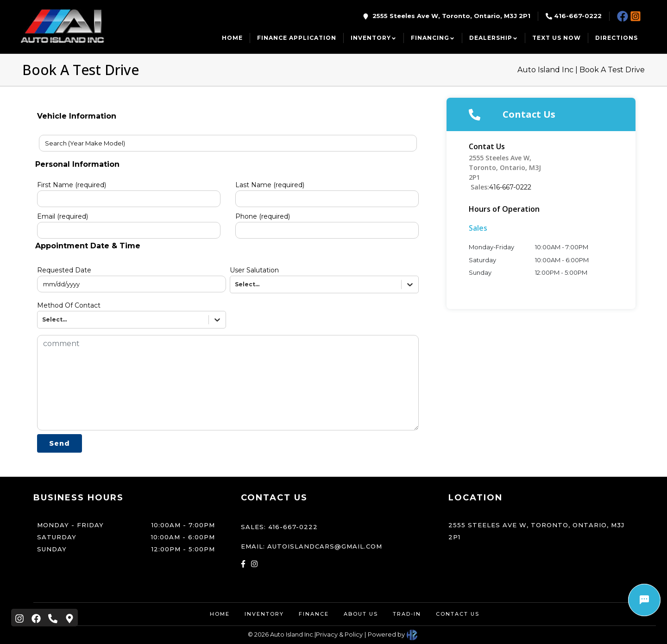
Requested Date (64, 270)
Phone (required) (263, 216)
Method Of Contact (69, 305)
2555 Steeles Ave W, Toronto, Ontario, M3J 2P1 (451, 16)
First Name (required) (72, 185)
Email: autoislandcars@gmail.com (311, 546)
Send (60, 443)
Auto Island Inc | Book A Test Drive (581, 70)
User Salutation (254, 270)
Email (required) (63, 216)
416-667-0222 (578, 16)
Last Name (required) (270, 185)
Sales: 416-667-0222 (279, 527)
